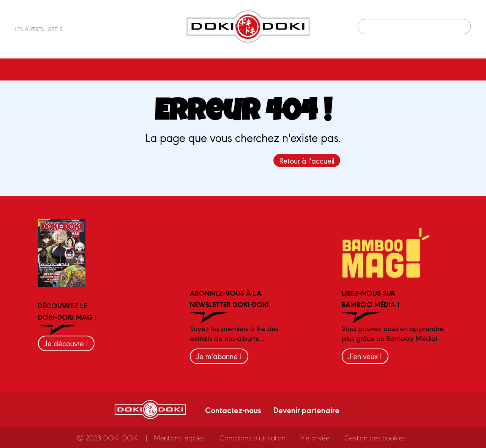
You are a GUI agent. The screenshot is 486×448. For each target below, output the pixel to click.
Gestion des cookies (375, 437)
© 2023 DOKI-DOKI (108, 437)
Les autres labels (39, 29)
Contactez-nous (233, 410)
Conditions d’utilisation (252, 437)
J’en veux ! (365, 356)
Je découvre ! (66, 343)
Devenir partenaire (306, 410)
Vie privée (315, 437)
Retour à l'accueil (307, 160)
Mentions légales (179, 437)
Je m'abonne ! (219, 356)
